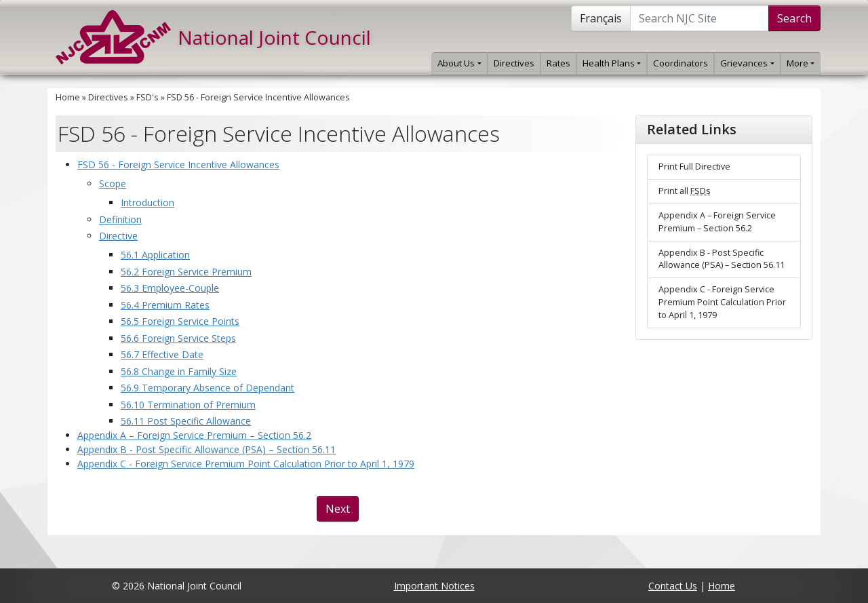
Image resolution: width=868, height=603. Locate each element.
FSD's (147, 97)
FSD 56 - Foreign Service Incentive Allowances (258, 97)
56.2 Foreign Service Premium (186, 272)
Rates (558, 63)
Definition (120, 219)
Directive (118, 236)
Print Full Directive (694, 167)
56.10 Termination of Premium (188, 405)
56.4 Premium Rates (165, 305)
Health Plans (612, 63)
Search (794, 18)
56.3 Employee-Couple (170, 288)
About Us (459, 63)
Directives (514, 63)
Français (601, 18)
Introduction (147, 202)
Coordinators (680, 63)
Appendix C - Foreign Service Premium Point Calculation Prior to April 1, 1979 (246, 464)
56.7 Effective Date (162, 354)
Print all (685, 191)
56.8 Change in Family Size (179, 371)
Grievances (747, 63)
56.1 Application (155, 255)
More (801, 63)
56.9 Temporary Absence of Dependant (208, 388)
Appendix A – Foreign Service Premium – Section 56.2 (194, 435)
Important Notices (434, 586)
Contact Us (673, 586)
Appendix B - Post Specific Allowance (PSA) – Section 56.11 (206, 449)
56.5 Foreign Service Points (180, 321)
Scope (113, 183)
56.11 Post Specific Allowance (186, 421)
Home (68, 97)
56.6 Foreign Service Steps (178, 338)
